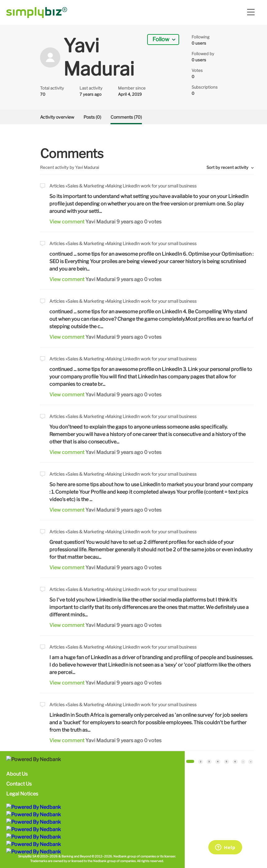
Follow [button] (161, 39)
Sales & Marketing (86, 186)
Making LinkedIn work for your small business (152, 186)
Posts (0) (92, 117)
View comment (67, 222)
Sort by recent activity (228, 167)
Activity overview (57, 117)
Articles (57, 186)
